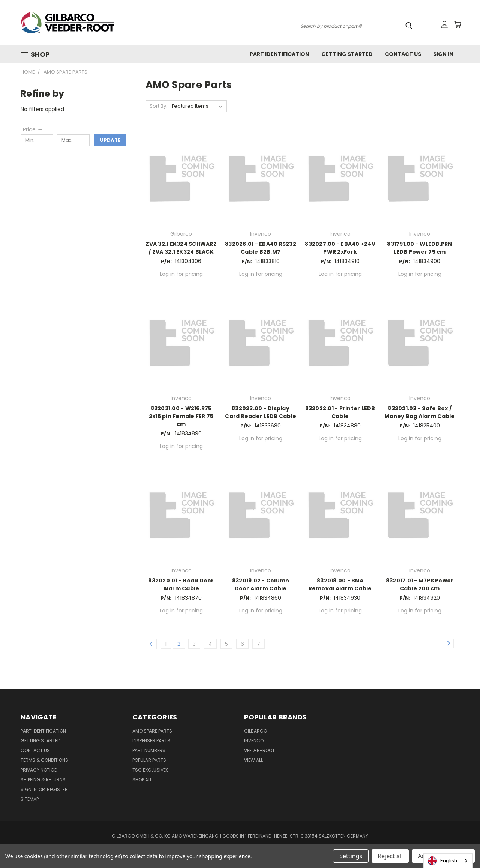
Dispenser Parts (151, 741)
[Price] (33, 129)
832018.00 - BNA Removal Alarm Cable (340, 584)
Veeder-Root (259, 750)
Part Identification (280, 54)
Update (110, 140)
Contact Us (403, 54)
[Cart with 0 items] (457, 24)
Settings (351, 856)
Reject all (390, 856)
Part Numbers (149, 750)
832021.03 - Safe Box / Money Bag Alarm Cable (419, 412)
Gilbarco (256, 731)
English (442, 861)
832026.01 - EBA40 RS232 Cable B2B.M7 (261, 248)
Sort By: (158, 106)
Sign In (443, 54)
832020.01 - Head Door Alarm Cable (181, 584)
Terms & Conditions (44, 760)
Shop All (142, 780)
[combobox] (448, 861)
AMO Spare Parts (152, 731)
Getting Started (347, 54)
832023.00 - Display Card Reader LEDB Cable (261, 412)
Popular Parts (149, 760)
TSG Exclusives (151, 770)
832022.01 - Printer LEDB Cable (340, 412)
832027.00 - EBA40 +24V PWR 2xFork (340, 248)
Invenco (254, 741)
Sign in (29, 789)
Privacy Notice (39, 770)
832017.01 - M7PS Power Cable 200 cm (420, 584)
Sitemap (30, 799)
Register (57, 789)
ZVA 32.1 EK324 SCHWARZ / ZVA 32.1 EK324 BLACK (181, 248)
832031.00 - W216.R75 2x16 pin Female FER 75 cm (181, 416)
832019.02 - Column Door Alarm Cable (261, 584)
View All (253, 760)
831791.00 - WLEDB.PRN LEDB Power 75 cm (419, 248)
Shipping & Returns (43, 780)
